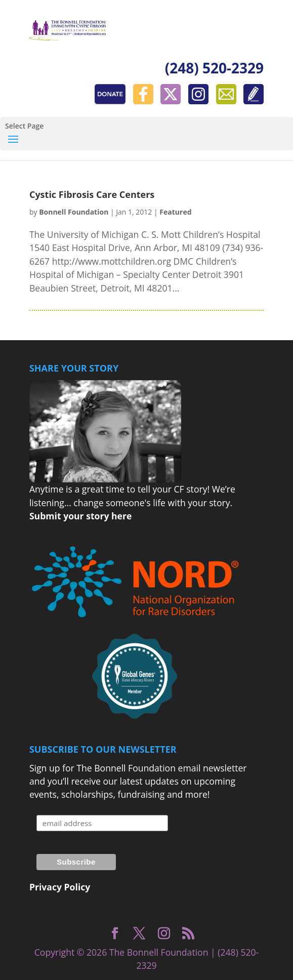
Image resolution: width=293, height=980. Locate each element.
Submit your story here (80, 516)
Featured (175, 212)
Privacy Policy (60, 887)
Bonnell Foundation (74, 212)
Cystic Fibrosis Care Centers (92, 194)
